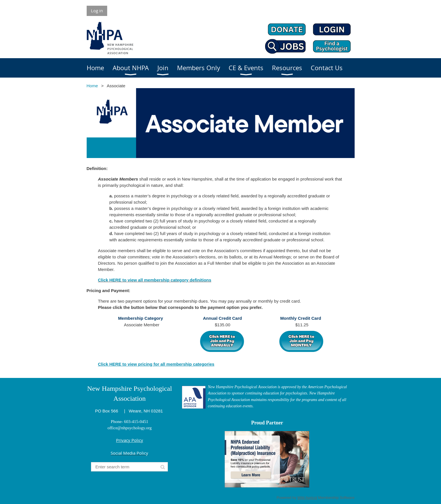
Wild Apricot (307, 498)
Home (92, 86)
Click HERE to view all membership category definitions (155, 280)
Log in (97, 11)
